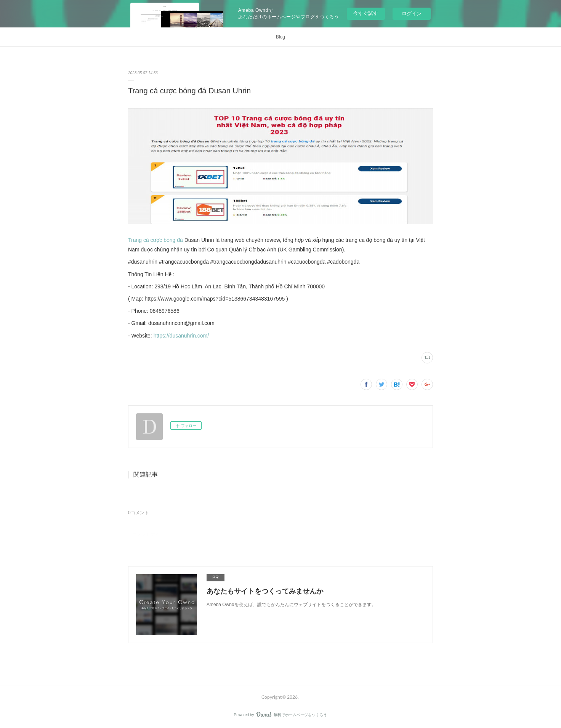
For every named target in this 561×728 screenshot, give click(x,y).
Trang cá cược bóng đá (155, 240)
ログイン (412, 14)
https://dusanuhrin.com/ (181, 336)
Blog (280, 37)
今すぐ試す (366, 13)
